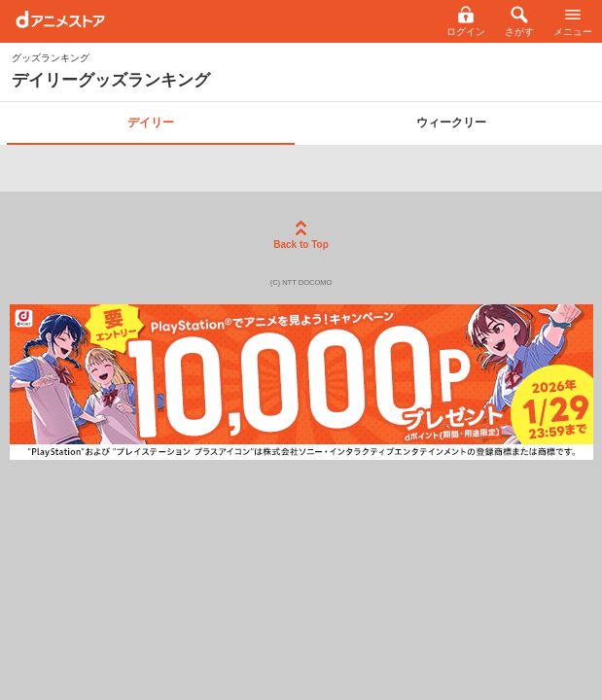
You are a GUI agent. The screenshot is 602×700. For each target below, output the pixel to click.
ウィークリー (451, 122)
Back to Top (301, 235)
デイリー (151, 122)
